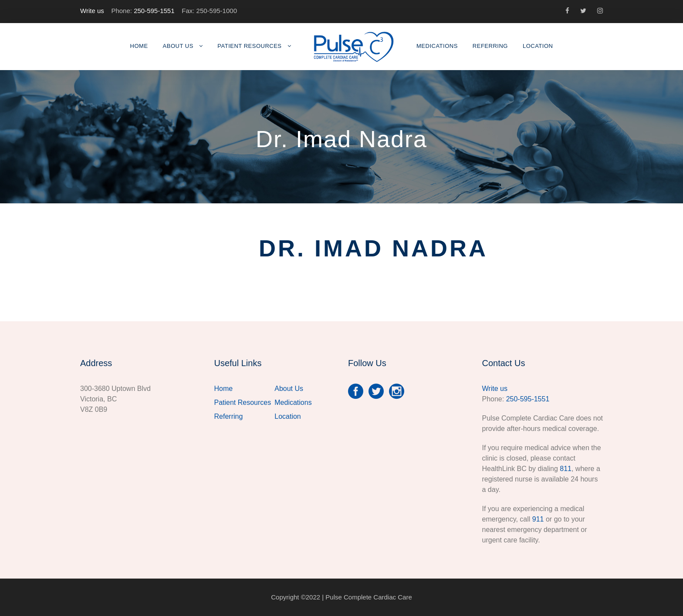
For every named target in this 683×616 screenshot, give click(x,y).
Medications (437, 46)
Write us (92, 11)
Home (139, 46)
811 (566, 469)
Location (538, 46)
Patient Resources (249, 46)
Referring (490, 46)
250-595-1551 (154, 11)
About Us (178, 46)
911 (538, 519)
